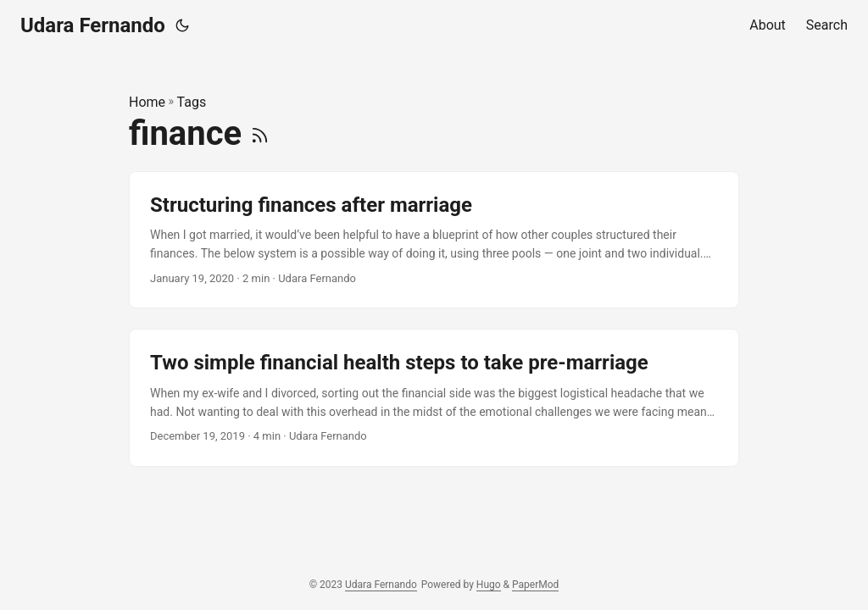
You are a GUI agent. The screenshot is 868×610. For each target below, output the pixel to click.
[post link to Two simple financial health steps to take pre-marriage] (434, 398)
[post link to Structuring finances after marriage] (434, 240)
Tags (192, 102)
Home (147, 102)
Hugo (489, 585)
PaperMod (535, 585)
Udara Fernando (93, 25)
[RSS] (260, 133)
